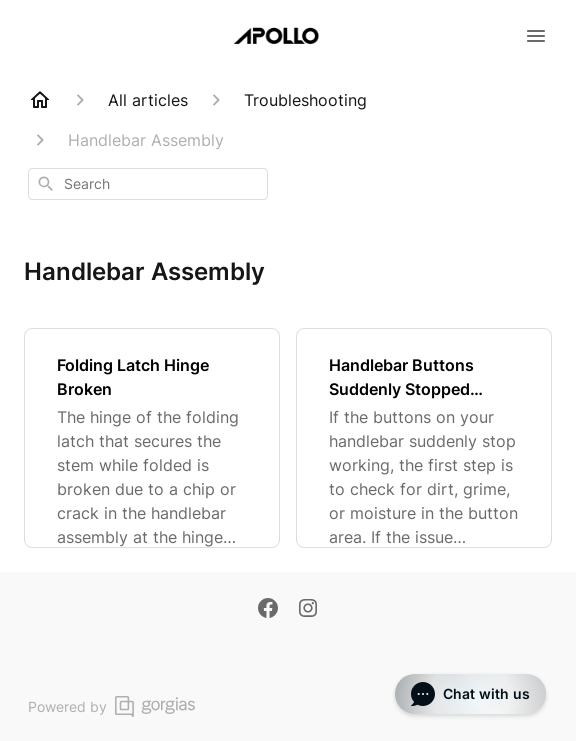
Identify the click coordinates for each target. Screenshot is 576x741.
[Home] (40, 100)
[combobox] (148, 184)
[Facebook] (268, 610)
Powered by (111, 706)
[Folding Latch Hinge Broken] (152, 438)
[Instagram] (308, 610)
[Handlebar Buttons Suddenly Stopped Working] (424, 438)
